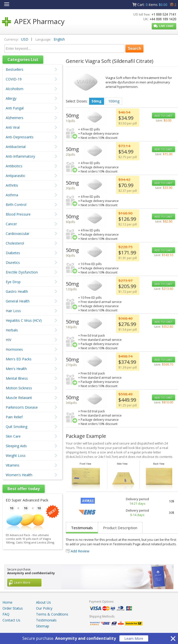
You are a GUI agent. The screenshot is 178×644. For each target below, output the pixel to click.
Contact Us (11, 620)
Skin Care (13, 436)
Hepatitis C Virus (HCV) (24, 320)
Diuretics (13, 262)
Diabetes (13, 253)
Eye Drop (13, 282)
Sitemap (43, 626)
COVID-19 (14, 79)
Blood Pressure (18, 214)
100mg (114, 101)
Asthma (12, 195)
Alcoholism (15, 89)
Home (7, 602)
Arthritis (12, 185)
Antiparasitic (16, 176)
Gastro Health (17, 291)
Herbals (12, 330)
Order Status (13, 608)
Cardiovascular (18, 234)
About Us (43, 602)
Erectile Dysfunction (22, 272)
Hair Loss (13, 311)
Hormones (14, 349)
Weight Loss (16, 456)
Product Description (120, 528)
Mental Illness (17, 378)
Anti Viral (13, 127)
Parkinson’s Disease (22, 407)
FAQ (6, 614)
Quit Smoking (17, 427)
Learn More (134, 638)
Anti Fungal (15, 108)
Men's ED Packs (19, 359)
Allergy (11, 98)
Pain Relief (14, 417)
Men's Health (16, 369)
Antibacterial (16, 147)
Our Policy (44, 608)
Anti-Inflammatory (20, 156)
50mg (97, 101)
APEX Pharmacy (39, 21)
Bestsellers (15, 69)
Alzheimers (15, 118)
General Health (18, 301)
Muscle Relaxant (19, 398)
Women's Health (19, 475)
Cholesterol (15, 243)
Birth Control (16, 205)
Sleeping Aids (16, 446)
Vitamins (13, 465)
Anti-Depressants (20, 137)
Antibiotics (14, 166)
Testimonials (82, 528)
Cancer (11, 224)
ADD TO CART (163, 115)
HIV (8, 340)
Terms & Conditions (52, 614)
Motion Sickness (19, 388)
